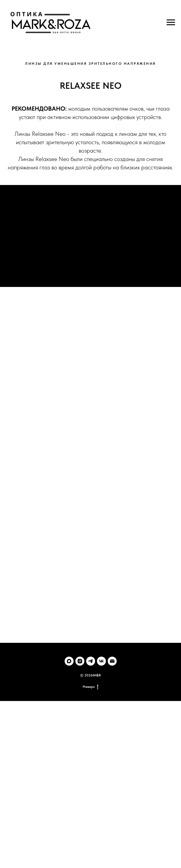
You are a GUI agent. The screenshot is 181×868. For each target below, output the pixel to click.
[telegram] (91, 661)
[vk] (101, 661)
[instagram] (80, 661)
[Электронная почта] (112, 661)
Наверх (90, 687)
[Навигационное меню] (171, 22)
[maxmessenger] (69, 661)
